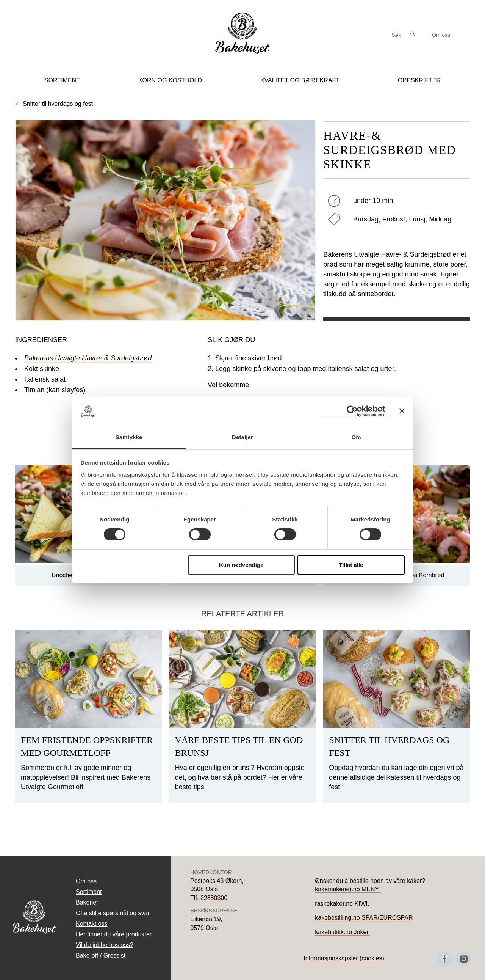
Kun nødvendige (241, 565)
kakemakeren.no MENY (348, 889)
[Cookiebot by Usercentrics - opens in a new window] (352, 411)
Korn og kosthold (170, 80)
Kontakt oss (92, 924)
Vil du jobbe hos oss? (105, 945)
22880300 (214, 898)
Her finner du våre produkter (114, 934)
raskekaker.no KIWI (341, 904)
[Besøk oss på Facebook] (444, 959)
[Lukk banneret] (402, 411)
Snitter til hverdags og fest (58, 104)
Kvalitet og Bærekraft (300, 80)
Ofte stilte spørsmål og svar (113, 913)
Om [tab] (356, 437)
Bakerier (87, 902)
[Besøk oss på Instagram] (464, 959)
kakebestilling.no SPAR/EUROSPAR (364, 918)
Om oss (441, 35)
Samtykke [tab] (129, 437)
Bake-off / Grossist (101, 956)
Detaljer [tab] (242, 437)
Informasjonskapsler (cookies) (344, 958)
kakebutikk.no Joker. (342, 932)
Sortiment (62, 80)
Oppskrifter (419, 80)
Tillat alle (351, 565)
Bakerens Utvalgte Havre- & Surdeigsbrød (88, 358)
